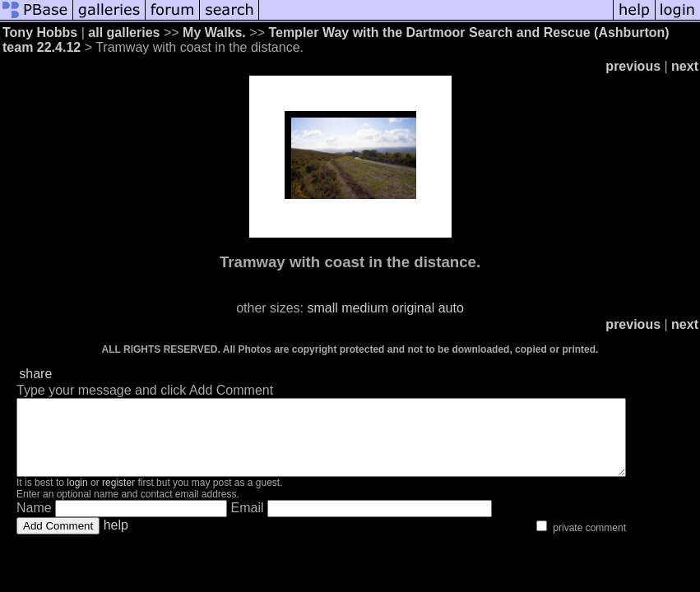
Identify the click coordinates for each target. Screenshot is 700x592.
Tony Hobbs (40, 32)
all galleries (124, 32)
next (685, 66)
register (118, 497)
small (322, 308)
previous (633, 66)
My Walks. (214, 32)
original (414, 308)
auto (451, 308)
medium (365, 308)
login (77, 497)
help (116, 540)
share (35, 374)
